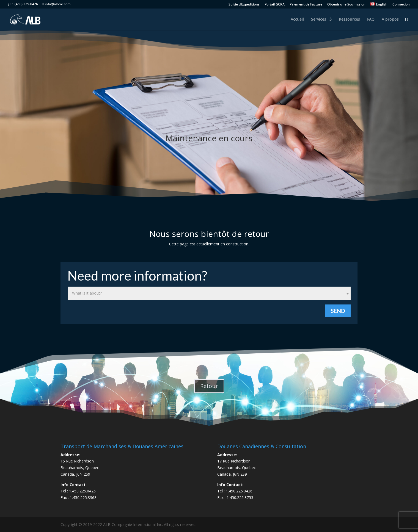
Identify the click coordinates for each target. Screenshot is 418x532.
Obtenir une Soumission (346, 5)
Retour (209, 386)
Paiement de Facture (306, 5)
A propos (390, 20)
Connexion (401, 5)
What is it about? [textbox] (87, 293)
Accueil (297, 20)
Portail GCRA (275, 5)
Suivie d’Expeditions (244, 5)
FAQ (371, 20)
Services (319, 20)
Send (338, 311)
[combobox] (209, 293)
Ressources (349, 20)
